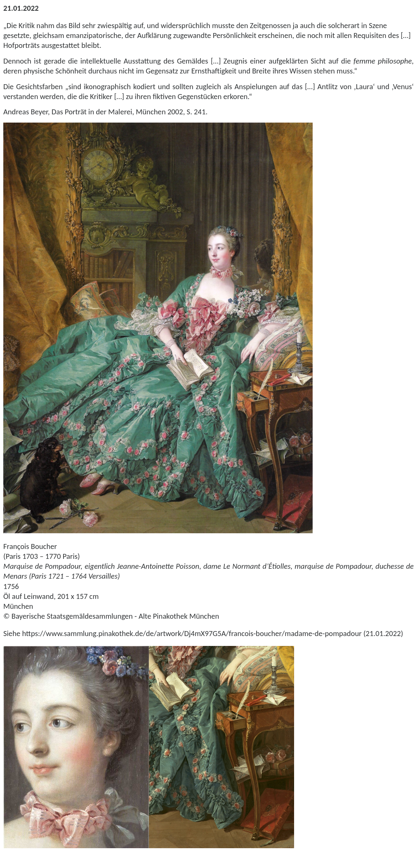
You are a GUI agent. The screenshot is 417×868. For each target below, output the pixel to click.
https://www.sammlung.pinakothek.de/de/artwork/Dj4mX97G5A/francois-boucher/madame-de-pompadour (192, 633)
